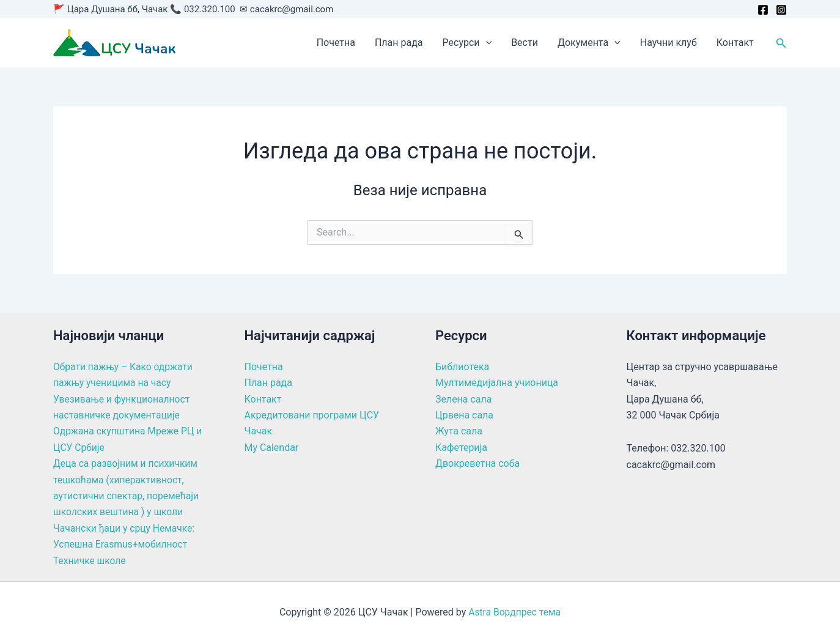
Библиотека (462, 367)
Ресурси (467, 43)
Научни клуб (669, 43)
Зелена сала (464, 399)
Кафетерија (461, 448)
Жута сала (459, 431)
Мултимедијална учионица (497, 383)
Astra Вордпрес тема (514, 612)
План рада (399, 43)
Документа (589, 43)
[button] (486, 43)
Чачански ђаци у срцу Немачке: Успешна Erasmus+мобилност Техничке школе (126, 545)
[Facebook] (763, 10)
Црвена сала (464, 415)
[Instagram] (781, 10)
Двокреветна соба (478, 463)
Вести (525, 43)
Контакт (735, 43)
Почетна (336, 43)
